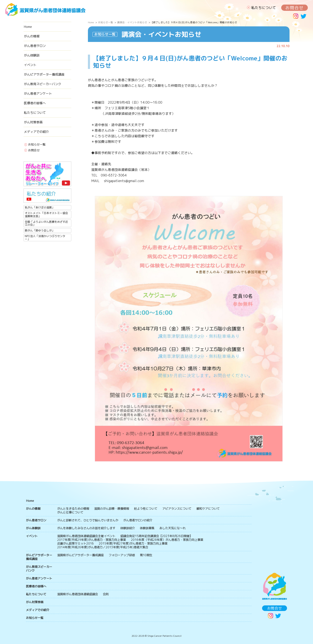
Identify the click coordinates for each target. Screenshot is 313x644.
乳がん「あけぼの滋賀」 (40, 207)
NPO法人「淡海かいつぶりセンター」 (45, 238)
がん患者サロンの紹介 (138, 520)
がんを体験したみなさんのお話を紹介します (86, 528)
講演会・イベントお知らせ (132, 22)
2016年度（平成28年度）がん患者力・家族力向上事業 (167, 540)
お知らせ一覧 (37, 145)
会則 (106, 594)
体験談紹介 (128, 528)
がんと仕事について (70, 512)
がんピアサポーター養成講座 (44, 74)
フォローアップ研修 (122, 555)
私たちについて (264, 8)
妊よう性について (146, 509)
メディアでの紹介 (36, 132)
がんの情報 (32, 36)
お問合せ (295, 8)
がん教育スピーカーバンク (43, 84)
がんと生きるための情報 (73, 509)
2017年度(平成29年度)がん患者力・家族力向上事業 (92, 540)
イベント (30, 65)
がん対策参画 (33, 122)
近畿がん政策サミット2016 (75, 544)
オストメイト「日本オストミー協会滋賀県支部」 (46, 214)
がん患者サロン (35, 46)
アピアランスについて (177, 509)
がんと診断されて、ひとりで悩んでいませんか (88, 520)
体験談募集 (147, 528)
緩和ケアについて (208, 509)
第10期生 (146, 555)
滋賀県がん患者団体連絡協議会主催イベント (86, 536)
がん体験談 (32, 55)
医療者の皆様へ (35, 103)
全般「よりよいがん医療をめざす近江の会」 (46, 223)
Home (28, 27)
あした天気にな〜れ (173, 528)
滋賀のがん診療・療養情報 (112, 509)
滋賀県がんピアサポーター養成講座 (80, 555)
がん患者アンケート (38, 94)
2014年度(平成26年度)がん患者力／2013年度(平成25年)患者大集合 (103, 547)
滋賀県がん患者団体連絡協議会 (78, 594)
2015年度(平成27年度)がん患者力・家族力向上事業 (133, 544)
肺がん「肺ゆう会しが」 (40, 230)
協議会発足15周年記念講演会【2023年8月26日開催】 (156, 536)
